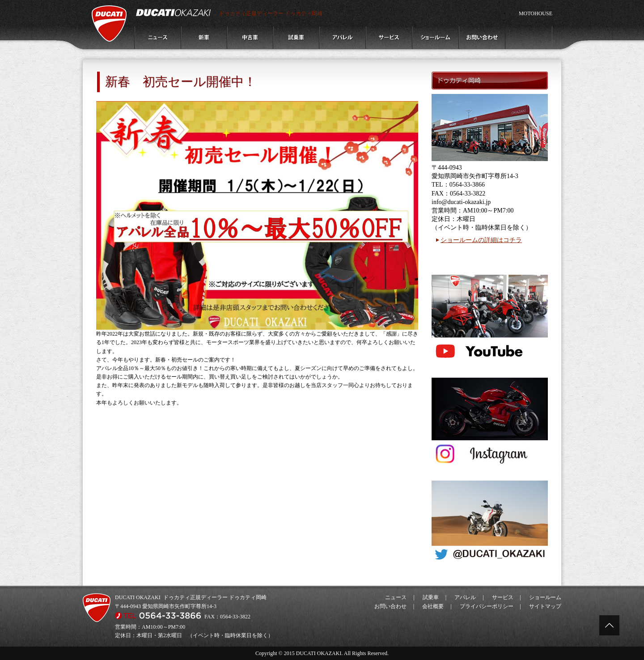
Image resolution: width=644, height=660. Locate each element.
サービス (503, 597)
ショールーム (545, 597)
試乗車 (431, 597)
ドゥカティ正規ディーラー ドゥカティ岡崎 (271, 13)
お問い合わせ (390, 606)
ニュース (396, 597)
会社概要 (433, 606)
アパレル (465, 597)
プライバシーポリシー (487, 606)
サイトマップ (545, 606)
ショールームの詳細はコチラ (481, 240)
